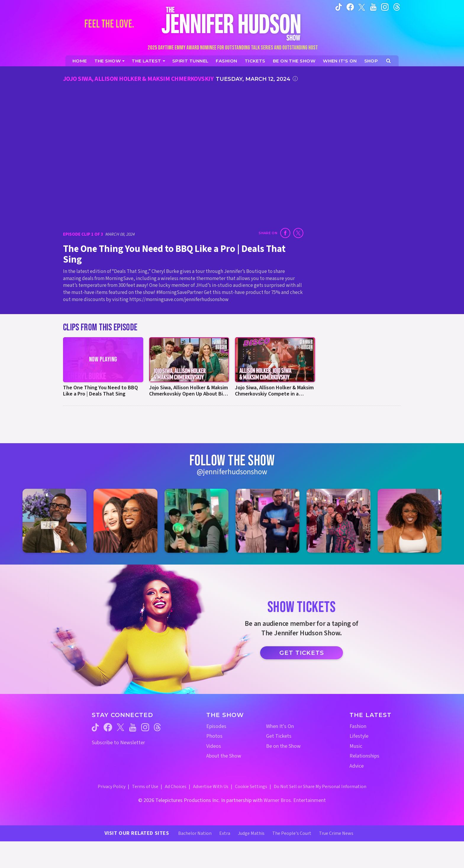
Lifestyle (359, 736)
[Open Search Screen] (388, 61)
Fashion (358, 726)
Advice (357, 766)
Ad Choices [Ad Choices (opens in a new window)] (176, 787)
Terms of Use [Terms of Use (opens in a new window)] (145, 787)
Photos (214, 736)
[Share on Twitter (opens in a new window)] (298, 233)
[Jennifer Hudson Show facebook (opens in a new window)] (350, 7)
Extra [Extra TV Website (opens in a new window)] (225, 833)
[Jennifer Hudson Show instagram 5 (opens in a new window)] (339, 521)
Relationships (364, 756)
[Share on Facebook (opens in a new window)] (285, 233)
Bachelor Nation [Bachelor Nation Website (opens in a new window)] (195, 833)
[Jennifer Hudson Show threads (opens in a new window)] (157, 727)
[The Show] (110, 61)
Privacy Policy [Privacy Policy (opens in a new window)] (112, 787)
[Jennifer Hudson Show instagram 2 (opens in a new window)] (125, 521)
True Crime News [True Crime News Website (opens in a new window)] (336, 833)
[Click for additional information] (295, 79)
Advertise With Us (211, 787)
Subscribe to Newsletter (118, 743)
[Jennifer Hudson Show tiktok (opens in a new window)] (339, 7)
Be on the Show (283, 746)
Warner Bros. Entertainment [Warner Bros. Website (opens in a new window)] (295, 800)
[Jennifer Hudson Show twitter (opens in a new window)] (362, 7)
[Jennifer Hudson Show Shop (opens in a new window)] (371, 61)
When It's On (280, 726)
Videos (214, 746)
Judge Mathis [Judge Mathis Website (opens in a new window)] (251, 833)
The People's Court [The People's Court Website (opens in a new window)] (292, 833)
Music (356, 746)
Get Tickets (302, 653)
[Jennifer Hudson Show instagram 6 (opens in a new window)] (410, 521)
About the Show (224, 756)
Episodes (216, 726)
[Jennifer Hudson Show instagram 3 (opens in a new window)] (196, 521)
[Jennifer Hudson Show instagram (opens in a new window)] (385, 7)
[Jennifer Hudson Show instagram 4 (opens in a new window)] (268, 521)
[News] (148, 61)
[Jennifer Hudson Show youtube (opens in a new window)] (373, 7)
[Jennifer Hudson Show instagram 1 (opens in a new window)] (54, 521)
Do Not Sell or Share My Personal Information (320, 787)
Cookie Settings (251, 787)
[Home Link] (232, 24)
